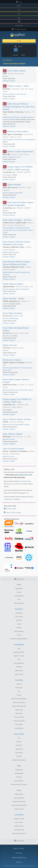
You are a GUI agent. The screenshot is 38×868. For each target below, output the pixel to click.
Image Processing (8, 117)
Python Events (19, 794)
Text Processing (13, 319)
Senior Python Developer (13, 313)
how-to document (26, 481)
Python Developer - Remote (13, 299)
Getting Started (19, 596)
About (19, 585)
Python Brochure (19, 603)
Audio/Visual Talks (19, 652)
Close (19, 2)
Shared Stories (19, 728)
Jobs (19, 22)
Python (19, 6)
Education (19, 745)
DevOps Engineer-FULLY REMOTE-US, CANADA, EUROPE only (17, 401)
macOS (19, 624)
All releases (19, 613)
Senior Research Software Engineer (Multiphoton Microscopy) (17, 243)
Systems (12, 120)
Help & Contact (19, 848)
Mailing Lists (19, 688)
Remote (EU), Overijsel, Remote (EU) (18, 224)
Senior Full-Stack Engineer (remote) (17, 419)
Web (21, 193)
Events (19, 790)
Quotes (19, 592)
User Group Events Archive (19, 805)
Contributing (19, 815)
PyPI (19, 18)
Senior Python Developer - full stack (17, 220)
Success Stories (19, 734)
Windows (19, 620)
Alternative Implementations (19, 639)
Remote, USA (18, 316)
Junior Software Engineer (13, 434)
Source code (19, 617)
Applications (19, 588)
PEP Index (19, 667)
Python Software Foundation (17, 866)
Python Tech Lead (10, 345)
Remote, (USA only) (21, 333)
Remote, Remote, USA (25, 287)
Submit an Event (19, 809)
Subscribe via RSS (10, 509)
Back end (6, 76)
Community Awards (19, 721)
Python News (19, 770)
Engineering (19, 749)
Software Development (19, 760)
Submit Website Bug (19, 858)
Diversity (19, 684)
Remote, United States (20, 154)
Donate (19, 41)
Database (12, 94)
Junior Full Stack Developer (13, 449)
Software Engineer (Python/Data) (20, 152)
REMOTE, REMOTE (24, 172)
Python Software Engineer (13, 284)
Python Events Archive (19, 802)
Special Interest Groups (19, 706)
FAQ (19, 659)
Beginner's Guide (19, 656)
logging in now (24, 493)
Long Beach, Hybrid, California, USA (18, 136)
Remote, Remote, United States (19, 453)
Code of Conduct (19, 717)
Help (19, 600)
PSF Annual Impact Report (19, 699)
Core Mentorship (19, 830)
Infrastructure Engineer (12, 360)
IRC (19, 691)
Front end (23, 94)
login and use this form (15, 484)
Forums (19, 695)
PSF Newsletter (19, 773)
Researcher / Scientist (9, 126)
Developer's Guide (19, 819)
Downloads (19, 609)
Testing (17, 193)
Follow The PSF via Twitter (12, 513)
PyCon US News (19, 781)
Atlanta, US (26, 301)
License (19, 635)
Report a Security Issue (19, 833)
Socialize (16, 55)
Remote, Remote (18, 348)
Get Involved (19, 725)
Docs (19, 14)
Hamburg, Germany (16, 422)
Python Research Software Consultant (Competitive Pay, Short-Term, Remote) (19, 107)
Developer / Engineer (9, 81)
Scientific (19, 756)
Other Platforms (19, 631)
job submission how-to (23, 475)
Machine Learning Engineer (18, 131)
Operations (24, 230)
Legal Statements (26, 866)
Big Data (11, 140)
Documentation (19, 645)
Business (19, 742)
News (19, 766)
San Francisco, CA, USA (21, 437)
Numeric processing (15, 230)
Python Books (19, 671)
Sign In (23, 55)
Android (19, 628)
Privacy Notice (32, 866)
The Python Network (19, 29)
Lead (17, 425)
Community (19, 26)
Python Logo (19, 710)
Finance (17, 94)
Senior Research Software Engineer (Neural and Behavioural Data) (17, 263)
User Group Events (19, 798)
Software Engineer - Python (18, 86)
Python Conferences (19, 702)
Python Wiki (19, 713)
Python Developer (14, 185)
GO (16, 50)
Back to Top (19, 579)
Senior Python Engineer (17, 71)
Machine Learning (24, 140)
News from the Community (19, 784)
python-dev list (19, 826)
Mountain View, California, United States (16, 406)
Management (25, 117)
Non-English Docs (19, 663)
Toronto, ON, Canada (16, 74)
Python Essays (19, 674)
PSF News (19, 777)
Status (19, 862)
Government (19, 753)
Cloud (16, 140)
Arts (19, 738)
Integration (17, 117)
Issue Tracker (19, 822)
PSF (19, 10)
